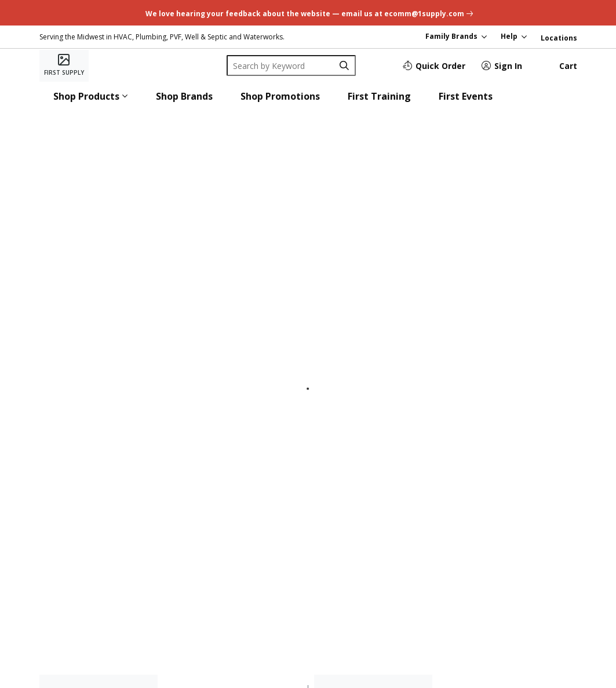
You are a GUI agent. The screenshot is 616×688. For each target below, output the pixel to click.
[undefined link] (308, 12)
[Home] (64, 65)
